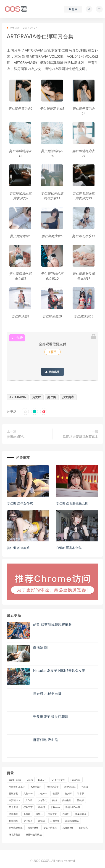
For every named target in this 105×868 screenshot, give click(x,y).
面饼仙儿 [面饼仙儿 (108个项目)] (83, 828)
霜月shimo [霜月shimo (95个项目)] (68, 828)
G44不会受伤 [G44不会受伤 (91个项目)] (58, 780)
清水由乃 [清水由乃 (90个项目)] (13, 814)
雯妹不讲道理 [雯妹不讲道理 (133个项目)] (50, 828)
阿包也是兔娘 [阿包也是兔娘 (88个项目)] (16, 828)
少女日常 (13, 28)
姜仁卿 (52, 397)
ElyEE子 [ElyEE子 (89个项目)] (42, 780)
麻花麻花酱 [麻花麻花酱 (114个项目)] (15, 834)
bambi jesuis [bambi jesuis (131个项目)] (15, 780)
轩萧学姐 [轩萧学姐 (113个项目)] (55, 821)
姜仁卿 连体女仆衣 (20, 503)
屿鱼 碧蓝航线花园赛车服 (52, 624)
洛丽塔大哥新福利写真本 (81, 437)
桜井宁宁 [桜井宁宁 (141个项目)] (28, 807)
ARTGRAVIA (18, 397)
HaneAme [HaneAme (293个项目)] (76, 780)
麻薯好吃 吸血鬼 (46, 740)
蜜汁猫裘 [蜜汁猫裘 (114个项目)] (28, 821)
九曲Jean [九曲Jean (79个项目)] (28, 793)
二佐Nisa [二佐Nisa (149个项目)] (43, 793)
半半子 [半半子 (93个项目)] (81, 793)
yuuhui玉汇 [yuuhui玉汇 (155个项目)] (70, 787)
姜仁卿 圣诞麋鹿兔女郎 (72, 503)
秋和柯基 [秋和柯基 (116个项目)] (13, 821)
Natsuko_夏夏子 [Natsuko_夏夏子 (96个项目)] (17, 787)
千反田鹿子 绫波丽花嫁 (51, 717)
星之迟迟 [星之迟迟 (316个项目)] (13, 807)
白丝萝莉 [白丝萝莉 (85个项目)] (52, 814)
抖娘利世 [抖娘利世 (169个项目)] (67, 800)
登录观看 (52, 372)
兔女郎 (37, 397)
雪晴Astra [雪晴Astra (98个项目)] (33, 828)
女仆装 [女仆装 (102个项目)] (29, 800)
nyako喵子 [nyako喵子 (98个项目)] (36, 787)
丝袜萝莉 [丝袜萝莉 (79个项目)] (13, 793)
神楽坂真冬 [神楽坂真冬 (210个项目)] (81, 814)
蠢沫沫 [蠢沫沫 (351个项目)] (42, 821)
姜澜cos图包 (16, 437)
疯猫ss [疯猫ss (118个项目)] (39, 814)
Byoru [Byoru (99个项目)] (30, 780)
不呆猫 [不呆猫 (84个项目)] (84, 787)
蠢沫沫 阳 (40, 647)
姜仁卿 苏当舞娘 (18, 548)
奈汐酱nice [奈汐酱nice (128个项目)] (14, 800)
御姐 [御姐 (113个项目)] (55, 800)
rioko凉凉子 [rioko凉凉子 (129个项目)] (52, 787)
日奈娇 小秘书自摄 (47, 694)
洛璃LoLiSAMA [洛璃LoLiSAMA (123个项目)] (73, 807)
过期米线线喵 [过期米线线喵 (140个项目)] (72, 821)
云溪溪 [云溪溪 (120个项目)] (56, 793)
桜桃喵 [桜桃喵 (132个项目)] (42, 807)
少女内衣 (68, 397)
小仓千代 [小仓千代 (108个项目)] (42, 800)
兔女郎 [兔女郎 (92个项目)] (68, 793)
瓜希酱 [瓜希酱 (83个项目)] (27, 814)
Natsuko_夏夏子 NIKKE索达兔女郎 (59, 670)
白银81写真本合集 (69, 548)
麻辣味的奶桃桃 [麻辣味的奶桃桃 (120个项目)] (34, 834)
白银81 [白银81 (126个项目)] (66, 814)
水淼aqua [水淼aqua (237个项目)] (55, 807)
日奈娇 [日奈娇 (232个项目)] (80, 800)
